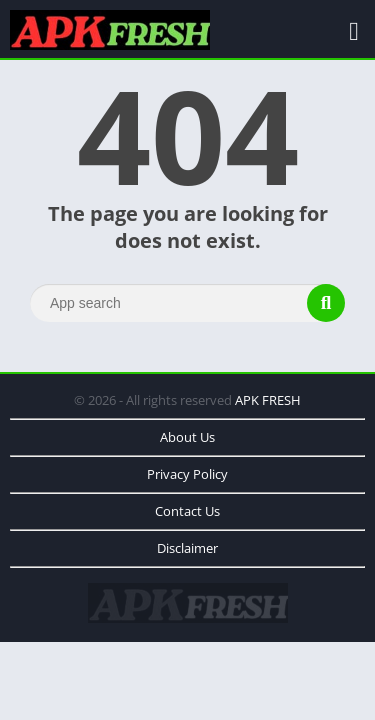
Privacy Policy (187, 474)
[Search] (187, 303)
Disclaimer (187, 548)
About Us (187, 437)
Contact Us (187, 511)
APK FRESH (268, 400)
